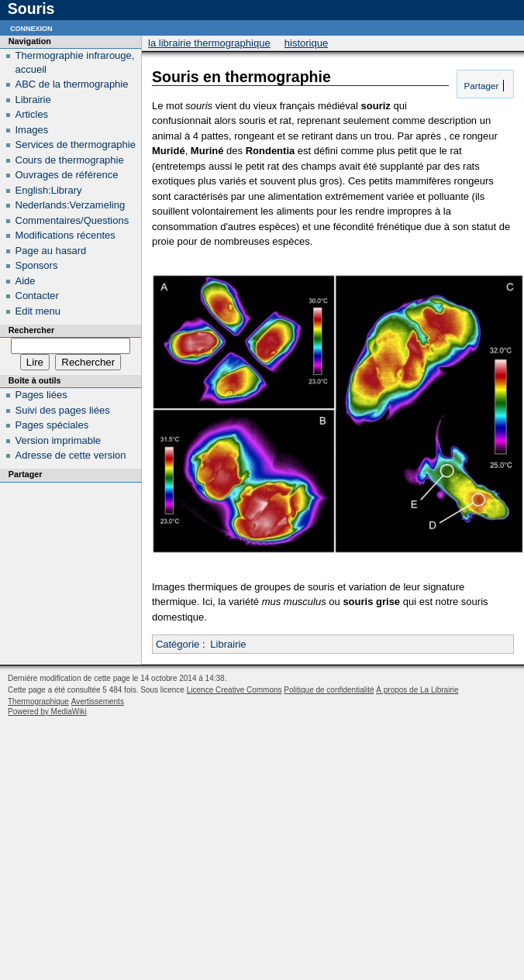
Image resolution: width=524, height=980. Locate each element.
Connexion (31, 28)
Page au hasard (51, 251)
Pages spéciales (52, 425)
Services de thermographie (76, 144)
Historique (306, 43)
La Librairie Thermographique (209, 43)
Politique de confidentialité (329, 690)
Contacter (37, 296)
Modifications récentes (65, 235)
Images (32, 130)
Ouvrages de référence (67, 175)
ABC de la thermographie (72, 84)
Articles (32, 114)
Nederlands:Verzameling (71, 205)
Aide (26, 281)
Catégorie (178, 644)
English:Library (49, 190)
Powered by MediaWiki (47, 712)
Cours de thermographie (70, 160)
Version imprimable (59, 440)
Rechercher (31, 330)
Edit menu (38, 311)
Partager (480, 86)
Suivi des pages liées (63, 410)
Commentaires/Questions (72, 220)
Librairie (228, 644)
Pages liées (41, 395)
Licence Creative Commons (234, 690)
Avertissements (98, 701)
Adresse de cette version (71, 455)
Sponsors (37, 265)
